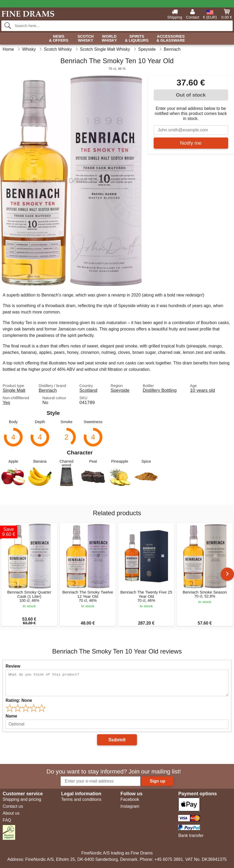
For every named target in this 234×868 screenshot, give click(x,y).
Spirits (137, 39)
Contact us (13, 806)
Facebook (130, 799)
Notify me (191, 143)
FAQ (7, 820)
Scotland (88, 390)
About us (11, 813)
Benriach (48, 390)
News (59, 39)
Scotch (85, 39)
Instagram (130, 806)
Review (13, 666)
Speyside (120, 390)
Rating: (19, 700)
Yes (6, 402)
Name (11, 716)
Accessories (171, 39)
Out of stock (191, 95)
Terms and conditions (81, 799)
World (109, 39)
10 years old (202, 390)
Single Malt (14, 390)
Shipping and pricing (22, 799)
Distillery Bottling (160, 390)
